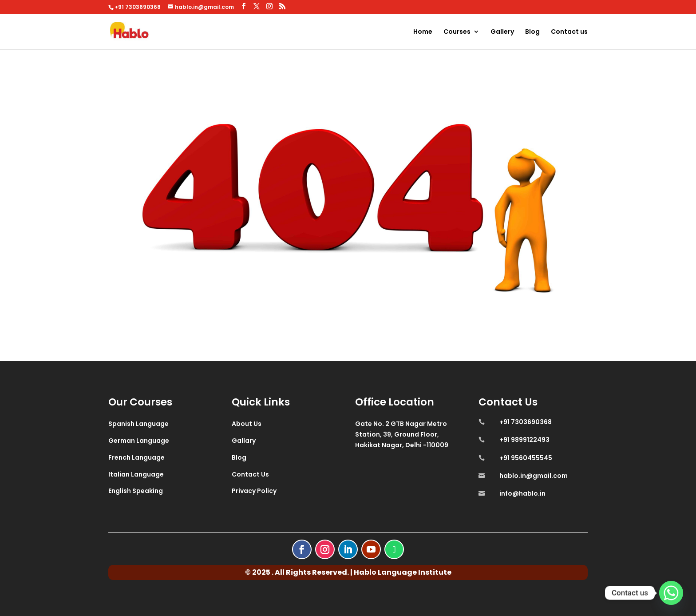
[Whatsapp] (671, 593)
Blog (532, 32)
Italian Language (136, 474)
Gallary (244, 441)
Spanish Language (138, 424)
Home (423, 32)
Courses (457, 32)
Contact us (569, 32)
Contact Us (250, 474)
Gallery (502, 32)
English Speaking (136, 491)
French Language (136, 457)
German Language (139, 441)
